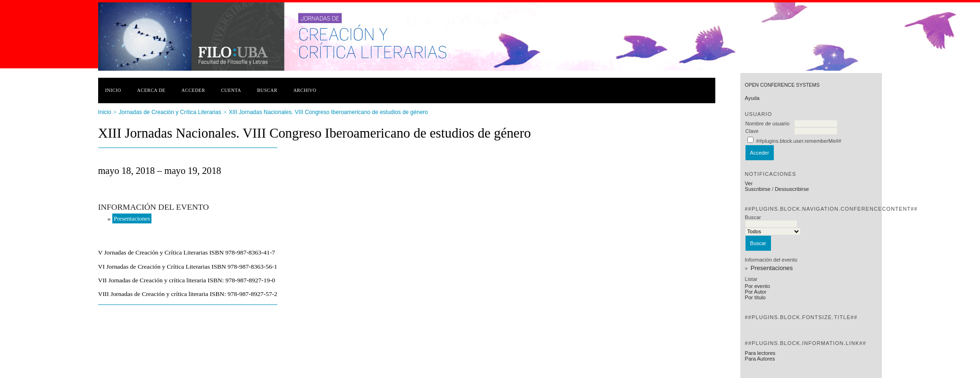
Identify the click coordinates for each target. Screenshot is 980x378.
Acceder (193, 90)
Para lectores (760, 353)
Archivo (305, 90)
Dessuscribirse (792, 189)
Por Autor (756, 292)
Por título (755, 297)
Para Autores (760, 359)
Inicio (113, 90)
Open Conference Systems (782, 85)
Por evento (758, 286)
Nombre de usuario (768, 123)
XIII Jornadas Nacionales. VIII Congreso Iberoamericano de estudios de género (328, 112)
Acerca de (151, 90)
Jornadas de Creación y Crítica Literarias (170, 112)
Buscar (267, 90)
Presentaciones (772, 268)
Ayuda (752, 98)
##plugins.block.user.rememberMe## (799, 141)
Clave (752, 131)
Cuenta (231, 90)
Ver (749, 183)
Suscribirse (758, 189)
